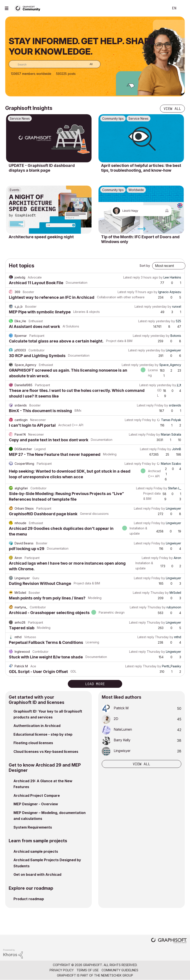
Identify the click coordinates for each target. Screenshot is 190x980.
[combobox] (55, 64)
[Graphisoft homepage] (169, 941)
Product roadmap (29, 899)
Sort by (145, 266)
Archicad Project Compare (37, 795)
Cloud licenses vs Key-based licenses (46, 752)
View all (172, 109)
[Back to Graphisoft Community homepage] (29, 8)
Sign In (183, 8)
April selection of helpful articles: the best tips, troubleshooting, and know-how (141, 168)
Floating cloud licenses (33, 743)
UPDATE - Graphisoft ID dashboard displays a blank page (42, 168)
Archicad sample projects (36, 851)
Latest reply (132, 277)
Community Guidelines (120, 970)
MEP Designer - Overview (36, 804)
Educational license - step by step (43, 734)
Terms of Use (88, 970)
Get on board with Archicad (37, 874)
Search (161, 8)
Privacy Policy (62, 970)
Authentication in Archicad (37, 726)
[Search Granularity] (88, 64)
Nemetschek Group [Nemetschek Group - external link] (117, 975)
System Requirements (33, 827)
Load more (95, 684)
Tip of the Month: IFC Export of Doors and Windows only (140, 239)
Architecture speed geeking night (41, 237)
